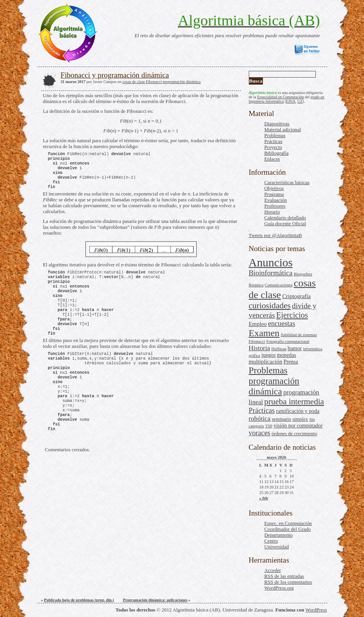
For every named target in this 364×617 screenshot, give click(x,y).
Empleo (258, 324)
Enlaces (272, 159)
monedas (287, 355)
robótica (260, 419)
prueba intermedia (294, 402)
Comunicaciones (279, 285)
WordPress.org (279, 588)
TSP (269, 426)
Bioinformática (271, 273)
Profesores (275, 206)
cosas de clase (133, 82)
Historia (260, 348)
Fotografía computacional (288, 341)
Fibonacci (257, 341)
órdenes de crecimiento (294, 434)
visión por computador (298, 426)
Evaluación (276, 200)
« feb (264, 498)
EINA (291, 101)
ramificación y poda (298, 411)
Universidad (277, 547)
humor (295, 348)
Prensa (291, 362)
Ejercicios (292, 315)
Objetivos (274, 188)
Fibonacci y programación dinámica (115, 75)
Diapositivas (277, 124)
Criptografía (296, 296)
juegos (268, 355)
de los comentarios (288, 582)
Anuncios (271, 262)
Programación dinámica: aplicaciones (155, 600)
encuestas (282, 324)
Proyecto (273, 147)
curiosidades (270, 306)
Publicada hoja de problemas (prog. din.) (79, 600)
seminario (281, 419)
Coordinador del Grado (288, 529)
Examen (264, 333)
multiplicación (266, 362)
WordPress (316, 610)
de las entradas (284, 576)
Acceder (273, 570)
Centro (271, 541)
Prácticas (273, 141)
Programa (274, 194)
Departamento (279, 535)
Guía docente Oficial (285, 224)
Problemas (275, 136)
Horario (272, 212)
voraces (260, 433)
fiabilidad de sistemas (299, 335)
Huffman (279, 349)
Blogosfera (303, 274)
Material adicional (283, 130)
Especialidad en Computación (280, 97)
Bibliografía (277, 153)
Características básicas (287, 183)
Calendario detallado (285, 218)
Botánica (256, 285)
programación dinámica (274, 386)
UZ (300, 101)
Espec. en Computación (288, 523)
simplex (300, 419)
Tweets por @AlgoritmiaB (275, 235)
